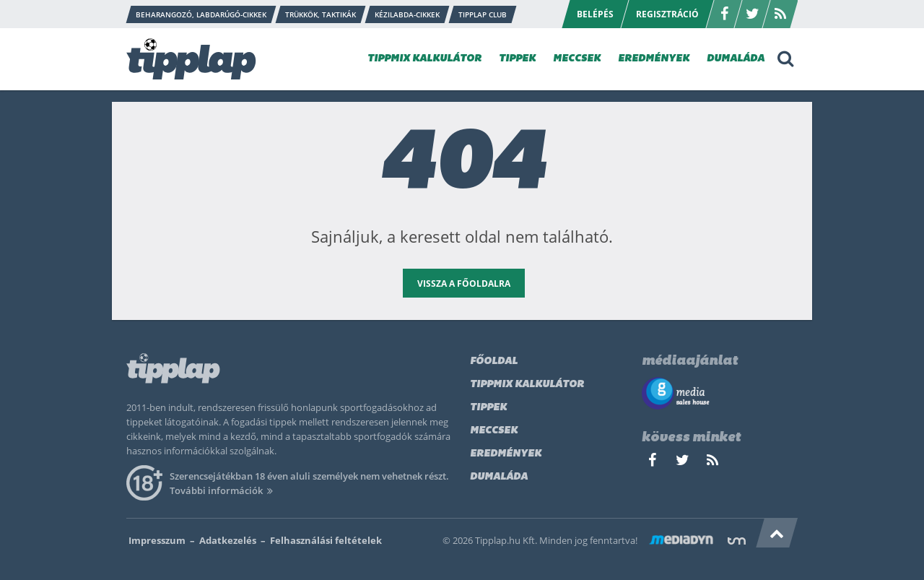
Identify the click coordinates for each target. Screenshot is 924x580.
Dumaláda (499, 477)
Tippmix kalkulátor (527, 385)
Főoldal (494, 362)
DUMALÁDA (736, 59)
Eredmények (506, 454)
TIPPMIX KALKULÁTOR (424, 59)
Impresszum (157, 540)
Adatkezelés (228, 540)
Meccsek (494, 431)
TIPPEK (517, 59)
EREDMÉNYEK (654, 59)
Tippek (488, 408)
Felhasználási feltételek (326, 540)
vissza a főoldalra (464, 283)
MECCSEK (577, 59)
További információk (223, 490)
